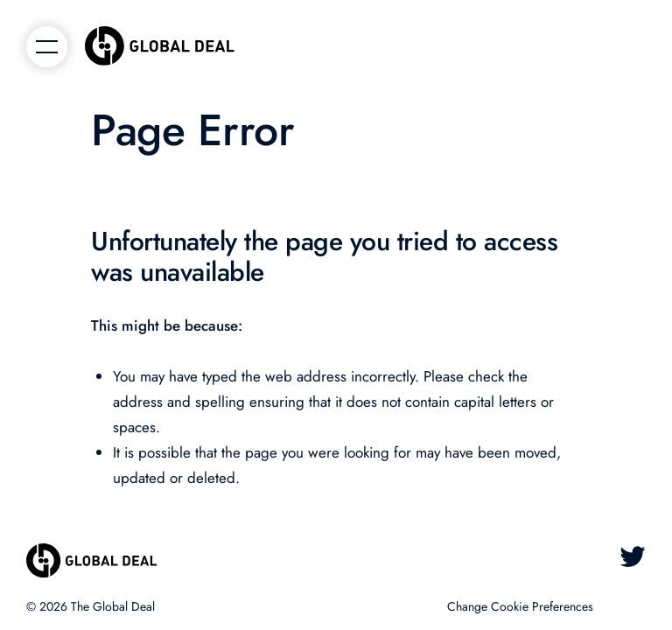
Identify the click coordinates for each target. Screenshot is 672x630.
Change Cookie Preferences (520, 606)
